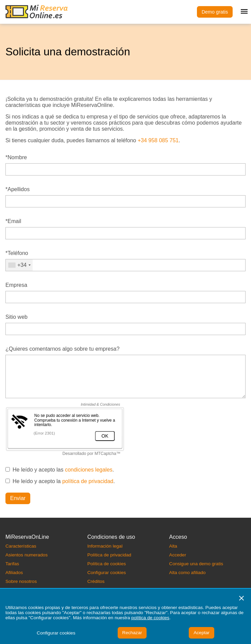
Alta (173, 546)
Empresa (16, 285)
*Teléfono (17, 253)
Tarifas (12, 564)
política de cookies (150, 618)
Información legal (105, 546)
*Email (13, 221)
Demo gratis (215, 12)
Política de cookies (107, 564)
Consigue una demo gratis (196, 564)
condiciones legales (89, 470)
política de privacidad (88, 481)
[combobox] (19, 265)
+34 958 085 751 (158, 140)
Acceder (178, 555)
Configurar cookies (107, 573)
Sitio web (16, 317)
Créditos (96, 581)
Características (21, 546)
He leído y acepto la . (64, 481)
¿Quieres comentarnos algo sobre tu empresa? (62, 349)
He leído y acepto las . (63, 470)
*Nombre (16, 157)
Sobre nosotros (21, 581)
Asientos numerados (27, 555)
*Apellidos (18, 189)
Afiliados (14, 573)
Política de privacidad (109, 555)
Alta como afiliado (187, 573)
